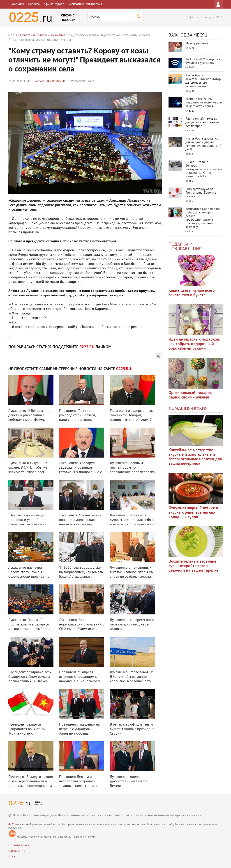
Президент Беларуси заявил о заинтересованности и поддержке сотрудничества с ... (31, 784)
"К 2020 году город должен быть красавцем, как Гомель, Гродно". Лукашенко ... (81, 572)
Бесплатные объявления (85, 4)
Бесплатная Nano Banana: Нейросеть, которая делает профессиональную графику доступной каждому (203, 218)
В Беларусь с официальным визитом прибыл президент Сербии (132, 729)
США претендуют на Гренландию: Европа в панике (201, 193)
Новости (34, 4)
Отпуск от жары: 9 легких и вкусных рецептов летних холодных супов (193, 513)
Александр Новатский (50, 82)
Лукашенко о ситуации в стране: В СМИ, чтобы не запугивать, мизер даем (28, 468)
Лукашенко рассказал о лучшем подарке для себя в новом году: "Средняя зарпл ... (132, 522)
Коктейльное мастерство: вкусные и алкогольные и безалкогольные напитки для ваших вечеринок (195, 457)
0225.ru (13, 825)
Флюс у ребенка (197, 43)
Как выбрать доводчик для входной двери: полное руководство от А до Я (203, 144)
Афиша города (54, 4)
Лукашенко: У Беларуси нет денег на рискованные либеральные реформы (30, 415)
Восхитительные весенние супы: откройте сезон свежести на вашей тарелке (193, 566)
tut (10, 336)
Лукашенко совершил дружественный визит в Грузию (129, 781)
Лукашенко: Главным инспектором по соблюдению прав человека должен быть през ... (132, 470)
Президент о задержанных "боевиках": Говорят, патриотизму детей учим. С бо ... (131, 418)
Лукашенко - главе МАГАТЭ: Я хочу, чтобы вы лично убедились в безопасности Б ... (132, 679)
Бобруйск (17, 4)
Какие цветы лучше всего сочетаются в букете (192, 293)
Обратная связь (19, 845)
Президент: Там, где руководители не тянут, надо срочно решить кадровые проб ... (77, 418)
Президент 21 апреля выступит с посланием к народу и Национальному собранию (79, 679)
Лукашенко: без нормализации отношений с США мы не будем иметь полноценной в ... (82, 627)
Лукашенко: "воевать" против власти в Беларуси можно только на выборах (29, 625)
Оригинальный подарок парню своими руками (190, 395)
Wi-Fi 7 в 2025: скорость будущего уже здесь (203, 61)
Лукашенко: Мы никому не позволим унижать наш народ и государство (80, 520)
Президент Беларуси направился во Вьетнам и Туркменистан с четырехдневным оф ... (28, 731)
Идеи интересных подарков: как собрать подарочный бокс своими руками (194, 344)
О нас (12, 857)
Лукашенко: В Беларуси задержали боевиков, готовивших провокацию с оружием (80, 470)
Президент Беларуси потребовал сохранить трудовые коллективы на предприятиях (79, 784)
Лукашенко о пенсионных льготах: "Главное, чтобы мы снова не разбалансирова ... (132, 572)
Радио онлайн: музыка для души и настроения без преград (202, 123)
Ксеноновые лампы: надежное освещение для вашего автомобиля (204, 103)
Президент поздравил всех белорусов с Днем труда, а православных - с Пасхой (30, 677)
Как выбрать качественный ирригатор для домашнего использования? (203, 81)
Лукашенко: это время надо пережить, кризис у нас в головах (132, 625)
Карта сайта (17, 851)
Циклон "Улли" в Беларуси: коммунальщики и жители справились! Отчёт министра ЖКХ (204, 169)
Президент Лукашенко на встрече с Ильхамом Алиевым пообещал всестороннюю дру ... (79, 731)
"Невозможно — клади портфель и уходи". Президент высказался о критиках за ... (28, 522)
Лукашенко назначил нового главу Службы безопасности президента (29, 572)
